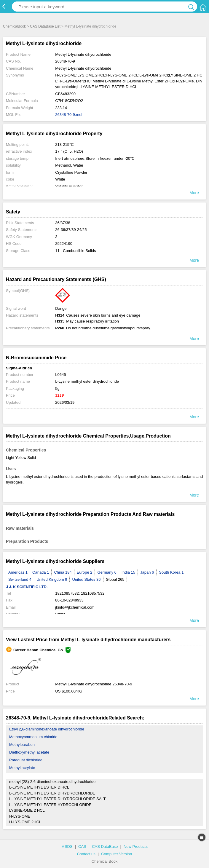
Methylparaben (22, 745)
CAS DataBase (105, 847)
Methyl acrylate (22, 768)
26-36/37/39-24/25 (71, 230)
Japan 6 (147, 572)
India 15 (128, 572)
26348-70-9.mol (69, 115)
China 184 (63, 572)
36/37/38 (63, 223)
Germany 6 (107, 572)
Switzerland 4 (20, 579)
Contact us (86, 854)
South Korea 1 (171, 572)
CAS (82, 847)
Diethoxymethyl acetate (29, 752)
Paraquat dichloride (26, 760)
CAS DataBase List (45, 26)
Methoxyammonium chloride (33, 737)
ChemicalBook (14, 26)
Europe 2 (85, 572)
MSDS (67, 847)
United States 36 (86, 579)
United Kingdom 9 (52, 579)
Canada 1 (41, 572)
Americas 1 (18, 572)
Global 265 (115, 579)
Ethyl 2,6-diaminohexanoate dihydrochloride (47, 729)
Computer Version (117, 854)
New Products (136, 847)
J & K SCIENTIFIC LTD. (27, 587)
